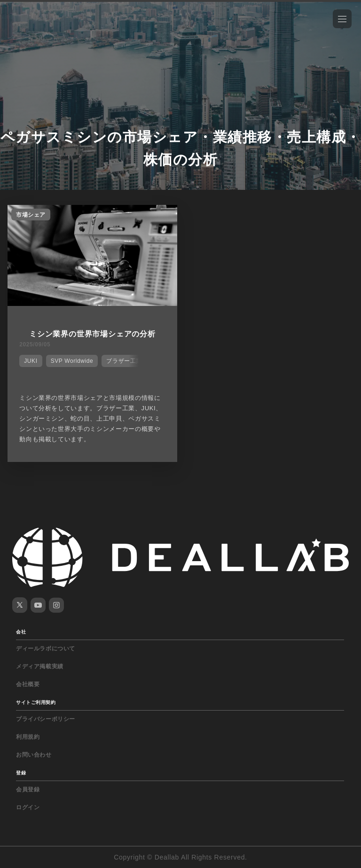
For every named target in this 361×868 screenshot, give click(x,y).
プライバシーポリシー (46, 719)
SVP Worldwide (72, 361)
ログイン (28, 807)
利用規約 (28, 737)
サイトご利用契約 (36, 702)
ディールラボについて (46, 649)
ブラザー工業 (124, 361)
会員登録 (28, 790)
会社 (21, 632)
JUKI (31, 361)
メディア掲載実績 (40, 666)
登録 (21, 773)
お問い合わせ (34, 755)
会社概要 (28, 684)
